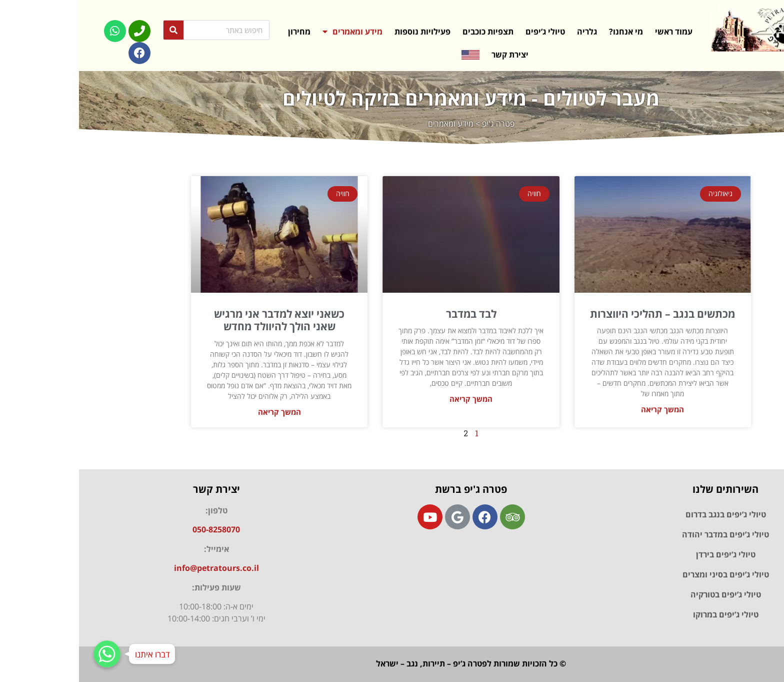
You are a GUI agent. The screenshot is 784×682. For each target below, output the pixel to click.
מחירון (220, 32)
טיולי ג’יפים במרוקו (647, 614)
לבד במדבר (392, 314)
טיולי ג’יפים (466, 32)
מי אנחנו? (547, 32)
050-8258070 (137, 529)
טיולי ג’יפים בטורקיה (647, 594)
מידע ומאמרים (273, 32)
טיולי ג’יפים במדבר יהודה (646, 534)
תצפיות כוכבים (409, 32)
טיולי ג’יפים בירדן (647, 554)
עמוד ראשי (595, 32)
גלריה (508, 32)
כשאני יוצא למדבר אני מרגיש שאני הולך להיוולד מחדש (200, 320)
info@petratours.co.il (137, 568)
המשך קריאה (583, 409)
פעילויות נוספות (343, 32)
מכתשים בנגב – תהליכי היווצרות (583, 314)
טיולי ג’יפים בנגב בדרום (647, 514)
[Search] (94, 30)
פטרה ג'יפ (419, 124)
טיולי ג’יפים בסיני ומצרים (647, 574)
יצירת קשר (431, 55)
